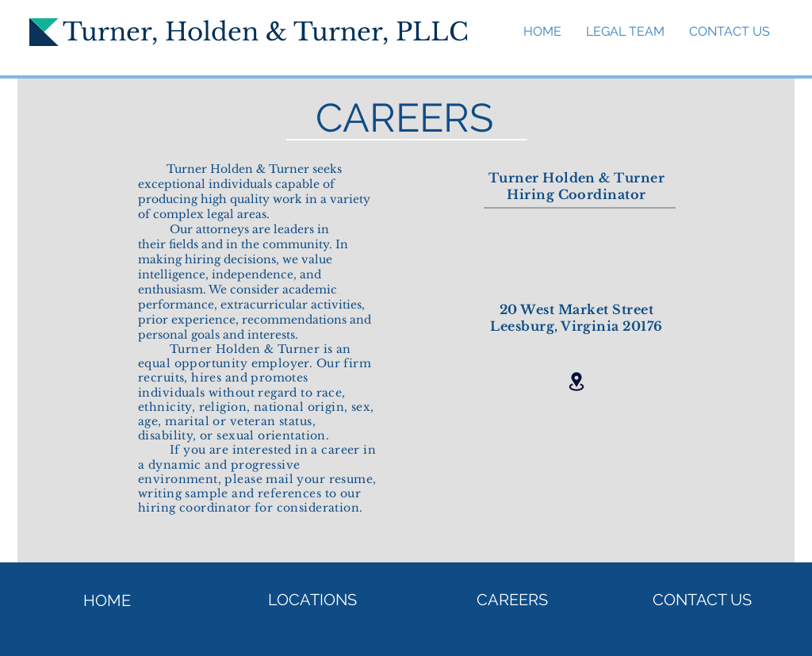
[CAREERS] (512, 600)
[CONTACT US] (702, 600)
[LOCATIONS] (312, 600)
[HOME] (107, 600)
